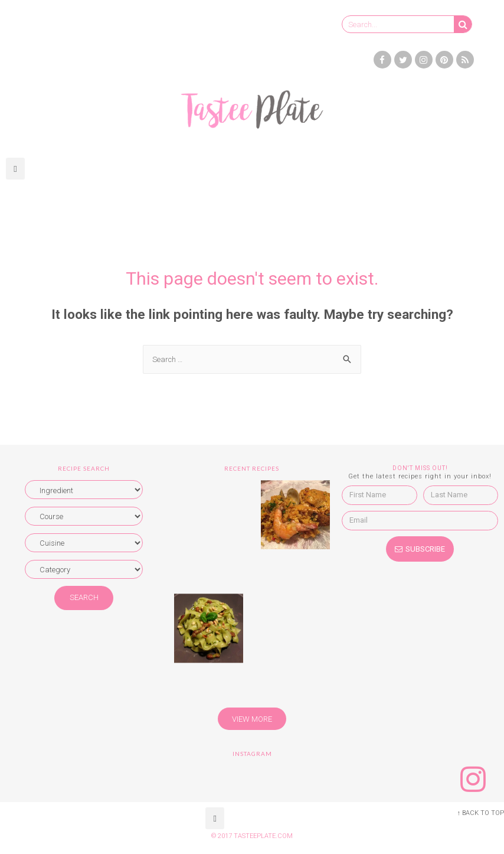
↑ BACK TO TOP (480, 813)
